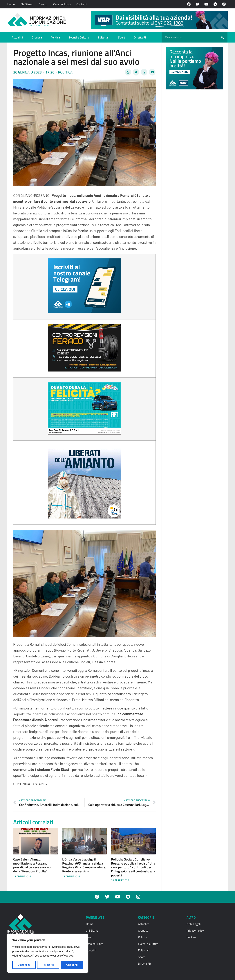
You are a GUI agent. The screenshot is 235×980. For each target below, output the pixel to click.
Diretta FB (140, 37)
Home (11, 4)
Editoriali (104, 37)
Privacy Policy (195, 931)
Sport (122, 37)
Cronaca (37, 37)
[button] (128, 72)
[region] (48, 953)
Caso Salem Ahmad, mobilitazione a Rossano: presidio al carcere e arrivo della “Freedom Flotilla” (32, 865)
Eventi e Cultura (79, 37)
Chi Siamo (27, 4)
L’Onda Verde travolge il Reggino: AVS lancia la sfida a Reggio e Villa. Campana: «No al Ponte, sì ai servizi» (84, 865)
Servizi (43, 4)
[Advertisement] (194, 149)
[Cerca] (222, 37)
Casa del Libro (62, 4)
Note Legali (194, 924)
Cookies (191, 937)
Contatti (82, 4)
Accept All (72, 965)
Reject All (48, 965)
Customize (24, 965)
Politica (55, 37)
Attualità (17, 37)
